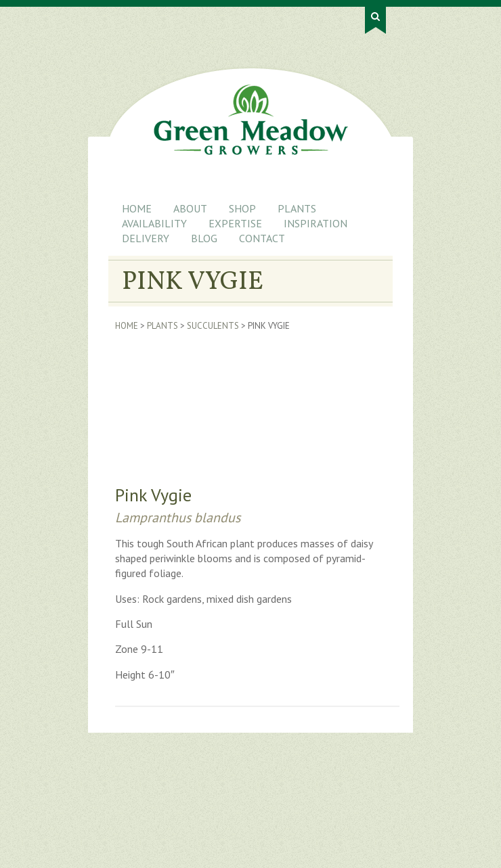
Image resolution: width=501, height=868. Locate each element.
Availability (154, 223)
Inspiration (315, 223)
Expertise (235, 223)
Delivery (146, 238)
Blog (204, 238)
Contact (262, 238)
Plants (297, 208)
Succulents (213, 326)
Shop (242, 208)
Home (137, 208)
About (190, 208)
